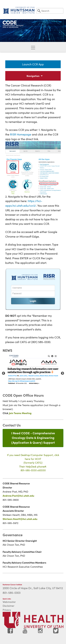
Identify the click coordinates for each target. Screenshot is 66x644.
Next (62, 373)
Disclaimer (8, 606)
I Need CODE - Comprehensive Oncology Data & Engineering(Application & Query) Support (33, 438)
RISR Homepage (21, 134)
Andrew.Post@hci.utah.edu (18, 496)
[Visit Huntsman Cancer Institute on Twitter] (56, 632)
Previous (4, 373)
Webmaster (9, 602)
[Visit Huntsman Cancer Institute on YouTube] (25, 632)
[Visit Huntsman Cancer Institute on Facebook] (10, 632)
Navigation (33, 76)
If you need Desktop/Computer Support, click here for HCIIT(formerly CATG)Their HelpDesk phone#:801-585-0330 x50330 (33, 463)
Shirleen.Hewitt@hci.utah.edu (20, 519)
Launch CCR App (33, 64)
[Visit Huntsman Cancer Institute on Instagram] (41, 632)
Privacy (7, 610)
